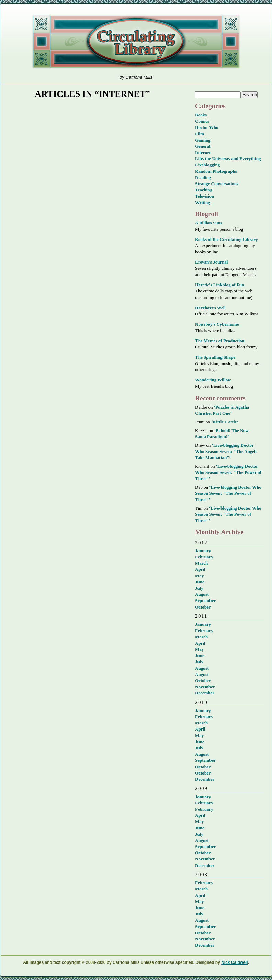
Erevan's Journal (211, 262)
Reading (203, 177)
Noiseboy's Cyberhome (217, 324)
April (200, 569)
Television (205, 196)
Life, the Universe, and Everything (228, 159)
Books (201, 115)
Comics (202, 121)
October (203, 607)
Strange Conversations (217, 184)
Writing (203, 203)
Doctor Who (207, 127)
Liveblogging (207, 165)
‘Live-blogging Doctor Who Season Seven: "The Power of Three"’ (228, 472)
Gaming (203, 140)
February (204, 557)
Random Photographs (216, 171)
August (202, 594)
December (205, 693)
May (199, 576)
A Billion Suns (209, 223)
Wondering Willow (213, 380)
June (200, 582)
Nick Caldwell (234, 962)
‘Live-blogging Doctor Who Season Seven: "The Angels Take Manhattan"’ (226, 451)
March (201, 563)
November (205, 687)
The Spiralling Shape (215, 357)
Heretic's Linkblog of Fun (220, 285)
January (203, 551)
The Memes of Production (220, 341)
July (199, 588)
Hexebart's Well (210, 308)
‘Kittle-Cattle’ (225, 422)
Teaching (204, 190)
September (205, 600)
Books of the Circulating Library (226, 239)
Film (200, 134)
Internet (203, 152)
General (203, 146)
